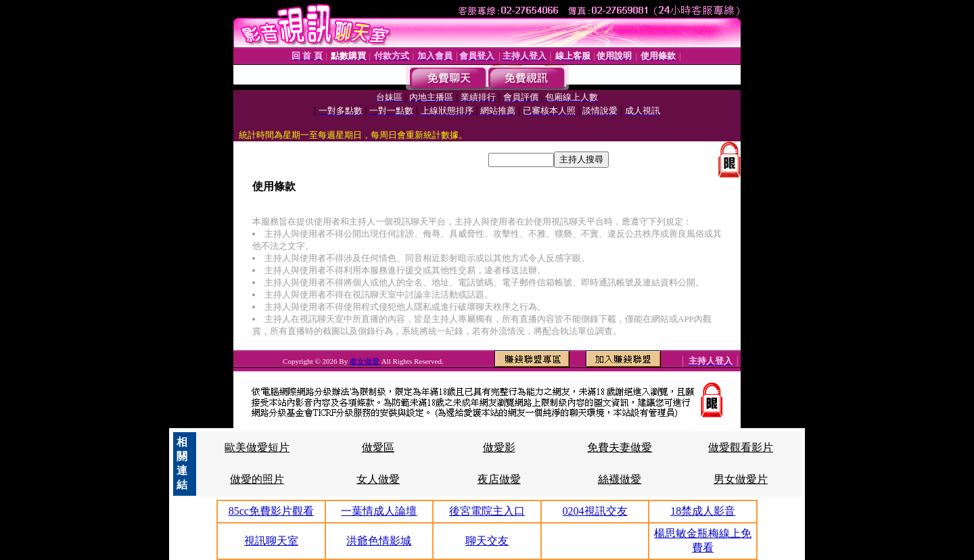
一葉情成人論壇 (379, 511)
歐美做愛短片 (257, 447)
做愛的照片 (257, 479)
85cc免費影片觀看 (271, 511)
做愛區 (378, 447)
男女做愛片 (741, 479)
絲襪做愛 (620, 479)
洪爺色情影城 (379, 541)
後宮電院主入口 (487, 511)
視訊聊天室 (271, 541)
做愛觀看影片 (741, 447)
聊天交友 (487, 541)
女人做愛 (378, 479)
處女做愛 (366, 361)
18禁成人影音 (703, 511)
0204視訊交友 (595, 511)
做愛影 (499, 447)
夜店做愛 (499, 479)
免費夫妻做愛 (620, 447)
